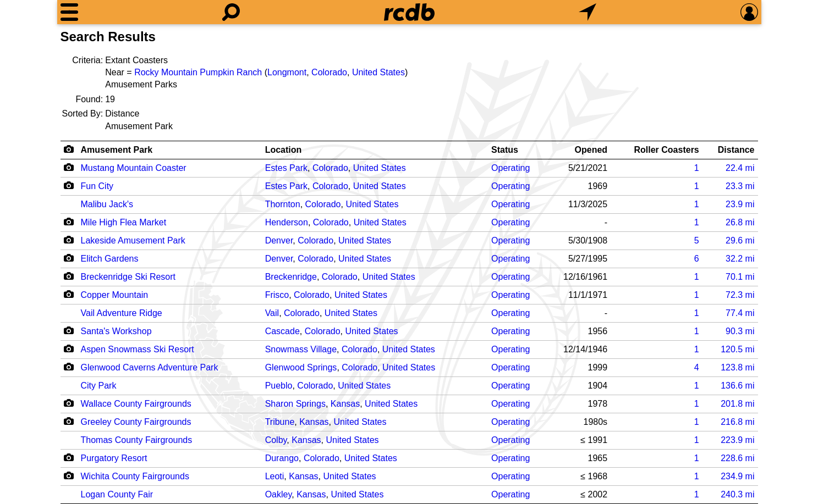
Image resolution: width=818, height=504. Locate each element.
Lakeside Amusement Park (133, 240)
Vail (272, 313)
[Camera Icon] (69, 167)
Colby (276, 440)
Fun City (97, 186)
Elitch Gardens (110, 259)
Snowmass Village (301, 349)
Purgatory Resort (114, 458)
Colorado (329, 72)
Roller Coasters (667, 150)
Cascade (282, 331)
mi (740, 168)
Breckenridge (291, 277)
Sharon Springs (295, 404)
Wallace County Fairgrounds (136, 404)
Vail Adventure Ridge (122, 313)
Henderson (287, 222)
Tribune (280, 422)
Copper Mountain (115, 295)
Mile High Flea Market (124, 222)
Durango (282, 458)
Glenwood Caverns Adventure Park (150, 367)
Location (284, 150)
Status (505, 150)
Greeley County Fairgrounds (136, 422)
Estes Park (286, 168)
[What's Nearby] (588, 12)
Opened (591, 150)
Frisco (277, 295)
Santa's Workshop (116, 331)
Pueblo (279, 386)
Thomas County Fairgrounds (137, 440)
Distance (736, 150)
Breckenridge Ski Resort (128, 277)
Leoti (275, 476)
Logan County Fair (117, 494)
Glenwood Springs (301, 367)
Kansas (345, 404)
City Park (99, 386)
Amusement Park (117, 150)
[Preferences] (749, 12)
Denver (279, 240)
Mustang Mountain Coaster (134, 168)
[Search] (231, 12)
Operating (510, 168)
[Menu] (69, 12)
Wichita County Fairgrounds (135, 476)
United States (378, 72)
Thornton (283, 204)
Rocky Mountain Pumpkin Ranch (198, 72)
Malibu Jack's (107, 204)
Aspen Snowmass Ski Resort (138, 349)
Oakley (279, 494)
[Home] (409, 12)
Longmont (287, 72)
